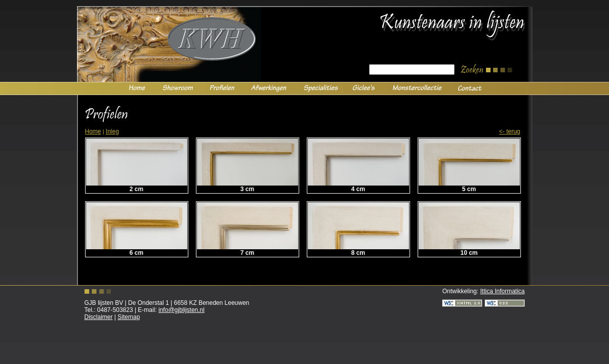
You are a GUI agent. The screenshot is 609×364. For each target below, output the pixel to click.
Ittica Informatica (502, 291)
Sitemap (129, 317)
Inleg (112, 131)
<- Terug (510, 131)
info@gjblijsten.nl (181, 310)
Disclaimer (99, 317)
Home (93, 131)
